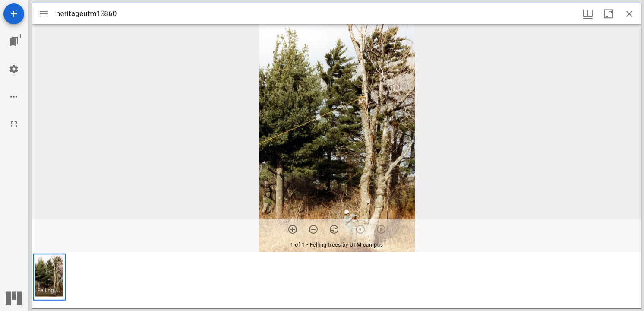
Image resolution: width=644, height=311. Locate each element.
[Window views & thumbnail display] (588, 14)
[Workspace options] (14, 97)
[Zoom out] (313, 229)
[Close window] (629, 14)
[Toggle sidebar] (44, 14)
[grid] (337, 280)
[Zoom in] (293, 229)
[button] (49, 277)
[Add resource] (14, 14)
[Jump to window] (14, 41)
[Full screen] (14, 124)
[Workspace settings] (14, 69)
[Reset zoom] (334, 229)
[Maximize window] (609, 14)
